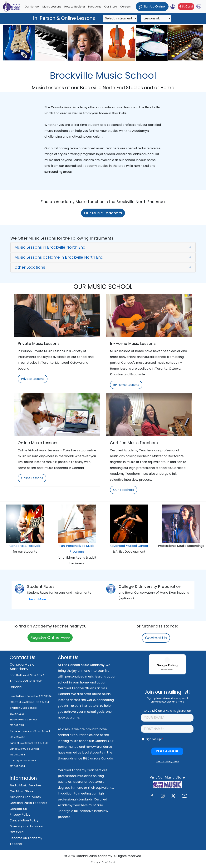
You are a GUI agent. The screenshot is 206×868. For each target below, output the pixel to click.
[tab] (103, 247)
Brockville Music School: (24, 720)
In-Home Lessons (126, 385)
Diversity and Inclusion (26, 826)
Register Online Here (50, 637)
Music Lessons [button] (52, 7)
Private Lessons (33, 379)
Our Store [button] (111, 7)
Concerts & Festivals (25, 546)
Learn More (38, 599)
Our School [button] (32, 7)
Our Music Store (22, 791)
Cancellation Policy (24, 820)
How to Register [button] (75, 7)
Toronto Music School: (23, 696)
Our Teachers (124, 490)
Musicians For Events (25, 797)
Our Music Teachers (103, 213)
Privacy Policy (20, 815)
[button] (103, 247)
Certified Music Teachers (28, 803)
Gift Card (186, 6)
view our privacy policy (167, 762)
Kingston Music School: (23, 708)
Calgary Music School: (23, 761)
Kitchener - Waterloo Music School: (30, 731)
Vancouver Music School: (25, 749)
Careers (125, 7)
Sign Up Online (152, 7)
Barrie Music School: (22, 743)
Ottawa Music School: (23, 702)
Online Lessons (32, 478)
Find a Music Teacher (25, 785)
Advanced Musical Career (129, 546)
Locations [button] (95, 7)
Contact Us (156, 638)
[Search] (120, 18)
